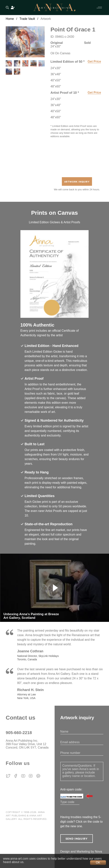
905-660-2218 (19, 733)
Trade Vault (27, 19)
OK (98, 863)
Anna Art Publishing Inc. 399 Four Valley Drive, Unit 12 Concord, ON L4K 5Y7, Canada (27, 744)
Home (10, 19)
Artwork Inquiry (77, 182)
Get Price (94, 61)
